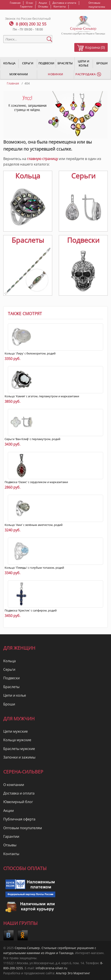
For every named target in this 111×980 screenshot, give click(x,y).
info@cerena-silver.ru (51, 968)
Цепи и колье (83, 63)
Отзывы (43, 7)
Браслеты (65, 63)
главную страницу (42, 159)
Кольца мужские (17, 740)
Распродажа (85, 74)
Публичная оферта (19, 819)
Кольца (9, 63)
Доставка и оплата (64, 3)
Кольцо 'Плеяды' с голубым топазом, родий (34, 568)
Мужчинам (19, 74)
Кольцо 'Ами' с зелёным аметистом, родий (34, 525)
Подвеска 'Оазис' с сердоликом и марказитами (36, 482)
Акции (43, 3)
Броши (9, 704)
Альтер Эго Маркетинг (73, 973)
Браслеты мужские (19, 749)
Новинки (55, 74)
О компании (14, 785)
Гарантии (26, 7)
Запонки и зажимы (19, 757)
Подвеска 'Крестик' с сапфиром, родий (31, 610)
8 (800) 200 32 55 (31, 24)
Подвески (46, 63)
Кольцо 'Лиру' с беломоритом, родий (30, 353)
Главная (15, 3)
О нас (30, 3)
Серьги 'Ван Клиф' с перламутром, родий (32, 439)
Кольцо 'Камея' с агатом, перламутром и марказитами (42, 396)
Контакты (60, 7)
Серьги (28, 63)
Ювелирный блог (18, 802)
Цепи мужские (16, 731)
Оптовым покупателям (97, 5)
